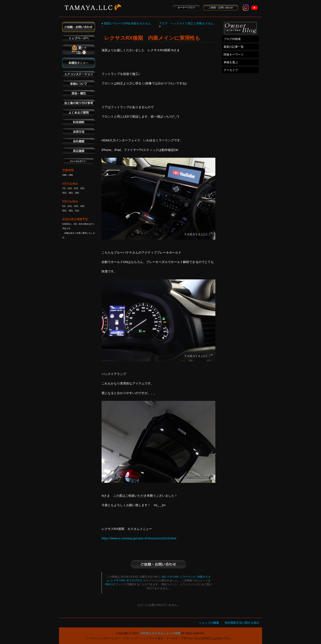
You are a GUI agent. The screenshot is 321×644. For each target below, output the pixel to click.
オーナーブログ (186, 8)
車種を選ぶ (231, 62)
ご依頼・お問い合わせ (221, 8)
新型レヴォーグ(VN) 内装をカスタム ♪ (126, 25)
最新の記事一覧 (234, 47)
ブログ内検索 (232, 39)
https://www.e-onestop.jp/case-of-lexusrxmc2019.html (139, 538)
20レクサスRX (170, 577)
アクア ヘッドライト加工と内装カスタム (186, 23)
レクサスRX (118, 581)
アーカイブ (231, 70)
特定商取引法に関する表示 (242, 623)
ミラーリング (188, 577)
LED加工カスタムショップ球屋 (160, 633)
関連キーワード (234, 54)
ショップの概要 (209, 623)
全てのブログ (135, 581)
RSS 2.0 (110, 584)
